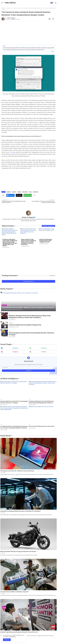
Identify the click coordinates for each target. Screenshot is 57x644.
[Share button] (34, 195)
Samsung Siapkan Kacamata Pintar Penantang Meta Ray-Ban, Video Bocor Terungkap (32, 334)
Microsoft (25, 192)
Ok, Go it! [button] (7, 640)
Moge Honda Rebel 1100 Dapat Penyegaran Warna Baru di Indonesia (18, 551)
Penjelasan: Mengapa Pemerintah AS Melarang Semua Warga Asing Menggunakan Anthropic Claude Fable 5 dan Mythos (10, 243)
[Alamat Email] (28, 368)
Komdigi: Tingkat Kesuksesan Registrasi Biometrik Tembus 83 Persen (19, 632)
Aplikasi (9, 192)
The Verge (12, 152)
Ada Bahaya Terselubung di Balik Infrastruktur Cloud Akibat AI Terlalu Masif (20, 511)
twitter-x (44, 352)
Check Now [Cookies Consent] (12, 637)
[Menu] (2, 3)
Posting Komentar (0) (29, 281)
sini (30, 168)
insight (14, 192)
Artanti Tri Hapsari (28, 217)
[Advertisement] (28, 33)
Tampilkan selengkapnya (48, 226)
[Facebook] (10, 195)
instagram (15, 352)
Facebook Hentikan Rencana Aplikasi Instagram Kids (25, 325)
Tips (30, 192)
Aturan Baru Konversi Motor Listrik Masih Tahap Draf (14, 592)
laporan (12, 118)
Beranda (3, 8)
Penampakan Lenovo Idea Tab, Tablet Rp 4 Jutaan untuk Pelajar (17, 471)
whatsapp (44, 348)
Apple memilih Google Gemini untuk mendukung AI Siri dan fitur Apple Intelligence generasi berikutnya (28, 242)
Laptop (19, 192)
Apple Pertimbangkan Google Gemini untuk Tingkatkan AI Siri (46, 241)
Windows (9, 8)
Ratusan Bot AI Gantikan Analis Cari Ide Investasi (42, 426)
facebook (15, 348)
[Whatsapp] (28, 195)
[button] (52, 3)
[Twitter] (19, 195)
